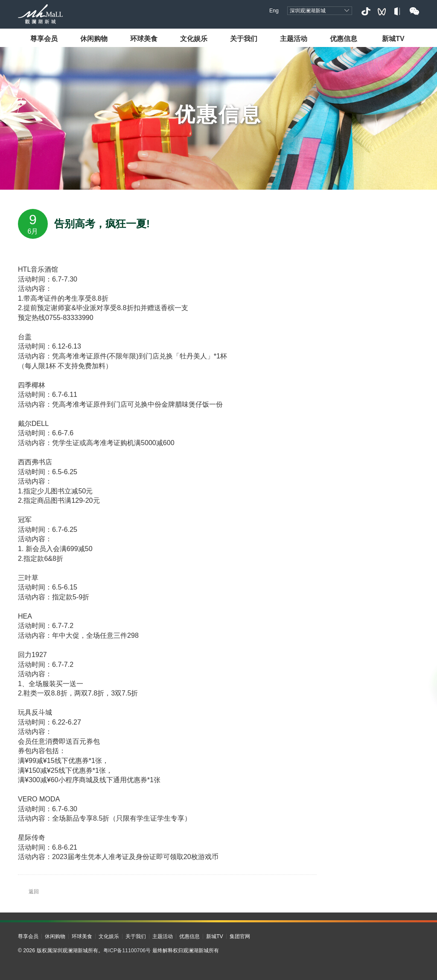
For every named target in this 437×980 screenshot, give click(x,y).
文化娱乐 (194, 38)
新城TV (393, 38)
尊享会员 (44, 38)
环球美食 (144, 38)
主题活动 (294, 38)
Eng (274, 11)
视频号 (382, 11)
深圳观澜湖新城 (308, 11)
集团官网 (240, 936)
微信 (414, 11)
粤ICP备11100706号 (127, 951)
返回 (28, 892)
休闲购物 (94, 38)
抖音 (366, 11)
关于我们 (244, 38)
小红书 (398, 11)
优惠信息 (344, 38)
